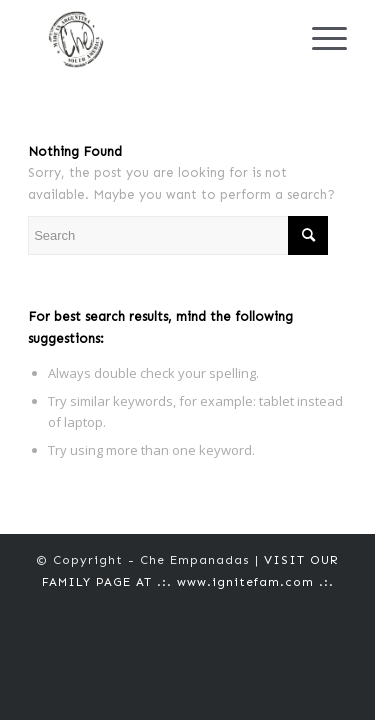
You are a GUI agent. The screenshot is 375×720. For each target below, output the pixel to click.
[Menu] (319, 40)
